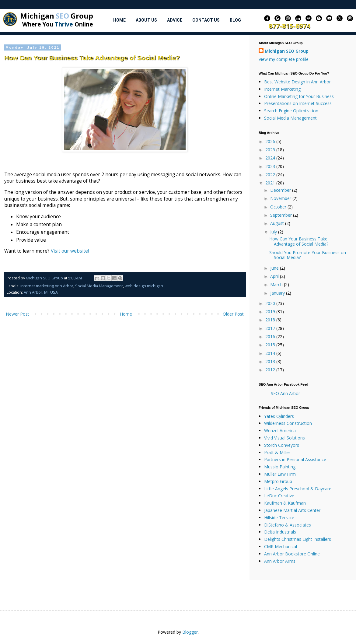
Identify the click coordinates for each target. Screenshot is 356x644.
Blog (235, 20)
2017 (271, 328)
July (274, 232)
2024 (271, 158)
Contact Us (206, 20)
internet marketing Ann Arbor (47, 286)
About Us (146, 20)
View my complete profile (284, 59)
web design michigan (144, 286)
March (277, 284)
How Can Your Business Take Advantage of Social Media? (299, 241)
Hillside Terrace (279, 518)
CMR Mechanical (281, 546)
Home (119, 20)
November (281, 198)
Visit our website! (70, 251)
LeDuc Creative (279, 496)
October (279, 207)
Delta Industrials (280, 532)
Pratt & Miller (277, 452)
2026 (271, 141)
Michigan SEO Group (287, 51)
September (282, 215)
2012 (271, 370)
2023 (271, 166)
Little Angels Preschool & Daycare (298, 489)
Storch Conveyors (282, 445)
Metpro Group (278, 481)
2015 (271, 345)
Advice (175, 20)
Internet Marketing (282, 89)
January (278, 293)
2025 (271, 150)
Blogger (190, 632)
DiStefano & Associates (288, 525)
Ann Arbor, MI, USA (41, 292)
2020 (271, 303)
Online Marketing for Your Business (299, 96)
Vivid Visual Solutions (284, 438)
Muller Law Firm (280, 474)
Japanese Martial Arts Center (292, 510)
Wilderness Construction (288, 423)
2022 (271, 175)
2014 (271, 353)
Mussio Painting (280, 467)
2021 (271, 183)
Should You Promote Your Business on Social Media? (308, 255)
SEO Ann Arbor (285, 393)
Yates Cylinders (279, 416)
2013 (271, 361)
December (281, 190)
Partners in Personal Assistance (295, 459)
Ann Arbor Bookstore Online (292, 554)
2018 (271, 320)
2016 (271, 336)
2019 (271, 311)
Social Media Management (99, 286)
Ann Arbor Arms (280, 561)
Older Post (233, 314)
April (275, 276)
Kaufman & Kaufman (285, 503)
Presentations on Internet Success (298, 103)
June (275, 268)
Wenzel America (280, 430)
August (278, 223)
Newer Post (17, 314)
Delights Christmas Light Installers (298, 539)
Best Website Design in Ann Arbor (297, 82)
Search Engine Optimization (291, 111)
